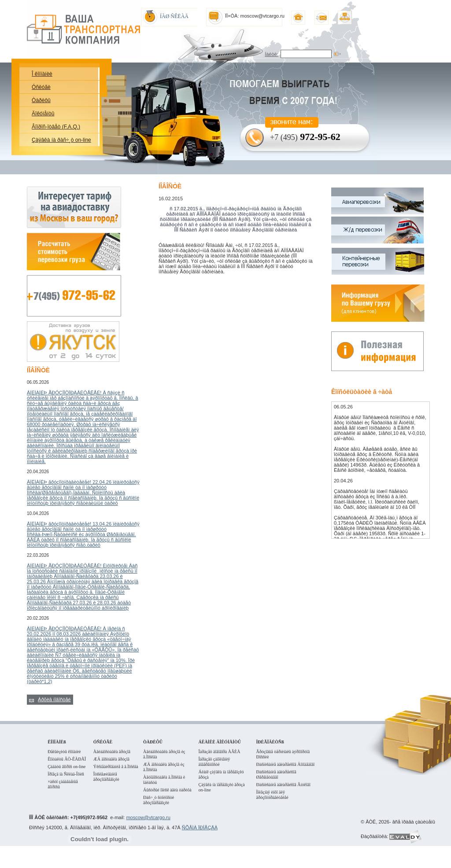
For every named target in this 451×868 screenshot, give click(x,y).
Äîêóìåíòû (43, 114)
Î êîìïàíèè (42, 74)
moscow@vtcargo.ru (148, 817)
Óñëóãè (41, 87)
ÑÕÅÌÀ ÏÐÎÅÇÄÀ (200, 828)
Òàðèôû (41, 100)
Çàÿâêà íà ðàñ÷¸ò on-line (61, 140)
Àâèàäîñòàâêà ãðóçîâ (112, 752)
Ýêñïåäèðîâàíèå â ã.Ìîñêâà (116, 767)
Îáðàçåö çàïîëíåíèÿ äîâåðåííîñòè (214, 762)
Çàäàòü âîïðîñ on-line (67, 767)
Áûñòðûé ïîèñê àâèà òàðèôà (167, 790)
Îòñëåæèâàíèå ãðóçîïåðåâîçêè (106, 777)
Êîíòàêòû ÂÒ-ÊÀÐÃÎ (67, 759)
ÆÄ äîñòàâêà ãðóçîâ (111, 759)
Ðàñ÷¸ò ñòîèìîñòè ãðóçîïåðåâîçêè (159, 800)
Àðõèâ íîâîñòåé (54, 699)
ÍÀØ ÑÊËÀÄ (174, 16)
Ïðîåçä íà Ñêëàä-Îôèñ (66, 774)
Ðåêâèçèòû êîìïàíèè (64, 752)
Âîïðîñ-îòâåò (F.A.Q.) (56, 127)
